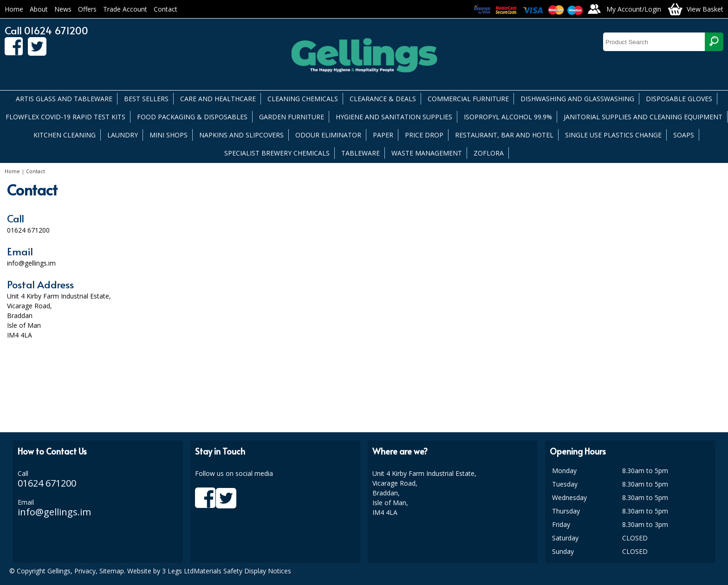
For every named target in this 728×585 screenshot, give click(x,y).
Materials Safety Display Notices (242, 571)
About (39, 9)
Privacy (85, 571)
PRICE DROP (424, 135)
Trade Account (125, 9)
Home (14, 9)
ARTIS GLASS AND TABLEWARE (64, 99)
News (63, 9)
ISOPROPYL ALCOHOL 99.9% (508, 117)
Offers (87, 9)
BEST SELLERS (146, 99)
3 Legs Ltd (178, 571)
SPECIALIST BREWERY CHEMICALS (277, 153)
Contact (166, 9)
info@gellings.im (54, 512)
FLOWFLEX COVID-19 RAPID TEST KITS (65, 117)
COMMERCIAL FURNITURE (468, 99)
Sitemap (112, 571)
